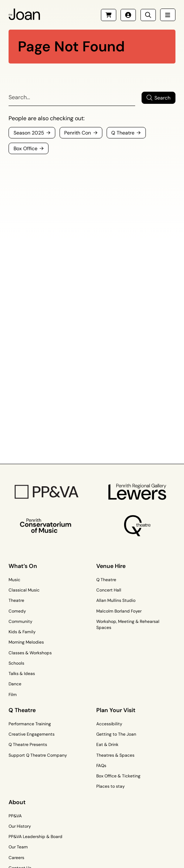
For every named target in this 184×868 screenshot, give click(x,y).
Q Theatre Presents (28, 745)
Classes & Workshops (30, 653)
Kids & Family (22, 632)
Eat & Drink (107, 745)
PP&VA (15, 816)
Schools (16, 663)
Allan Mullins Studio (116, 600)
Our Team (18, 847)
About (17, 802)
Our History (20, 826)
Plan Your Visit (116, 710)
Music (14, 580)
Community (21, 621)
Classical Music (24, 590)
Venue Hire (111, 566)
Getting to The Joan (116, 734)
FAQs (101, 766)
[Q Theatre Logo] (138, 526)
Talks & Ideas (22, 674)
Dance (15, 684)
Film (13, 695)
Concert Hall (109, 590)
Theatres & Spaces (115, 755)
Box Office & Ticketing (118, 776)
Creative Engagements (32, 734)
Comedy (17, 611)
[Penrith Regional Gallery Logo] (137, 492)
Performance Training (30, 724)
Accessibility (109, 724)
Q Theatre (106, 580)
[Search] (72, 98)
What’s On (23, 566)
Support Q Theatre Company (38, 755)
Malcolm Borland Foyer (119, 611)
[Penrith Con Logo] (47, 526)
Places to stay (111, 786)
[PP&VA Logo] (47, 492)
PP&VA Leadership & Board (35, 837)
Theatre (16, 600)
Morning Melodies (26, 642)
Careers (16, 858)
